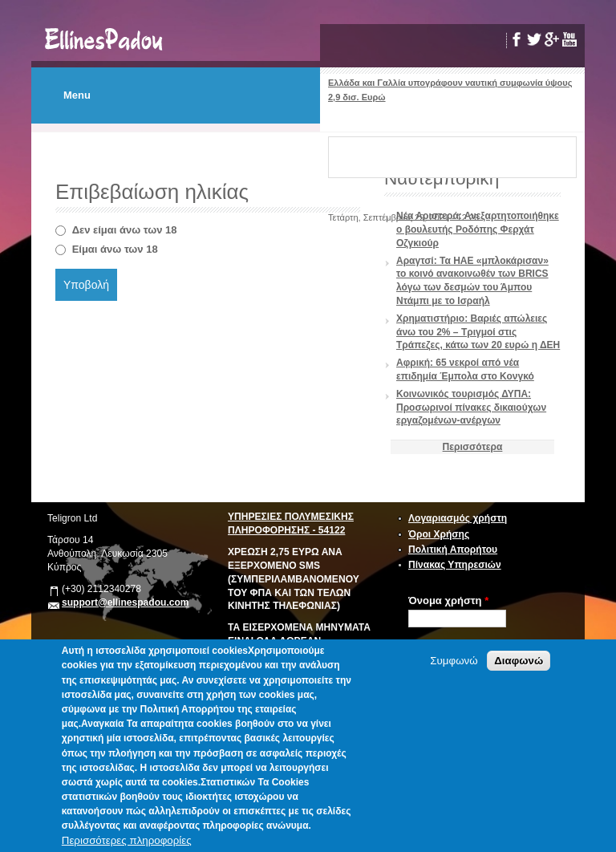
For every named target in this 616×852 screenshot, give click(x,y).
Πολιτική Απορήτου (453, 550)
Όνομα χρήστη (448, 600)
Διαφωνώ (519, 661)
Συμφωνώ (454, 661)
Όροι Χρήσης (439, 534)
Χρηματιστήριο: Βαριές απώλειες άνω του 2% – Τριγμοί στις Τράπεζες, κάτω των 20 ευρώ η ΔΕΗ (478, 332)
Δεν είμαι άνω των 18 (125, 230)
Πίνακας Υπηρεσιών (455, 565)
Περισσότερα (473, 447)
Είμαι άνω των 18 (115, 249)
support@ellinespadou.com (126, 602)
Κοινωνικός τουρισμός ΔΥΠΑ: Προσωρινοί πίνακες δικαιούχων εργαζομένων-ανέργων (471, 408)
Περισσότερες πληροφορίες (127, 840)
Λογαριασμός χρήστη (458, 518)
